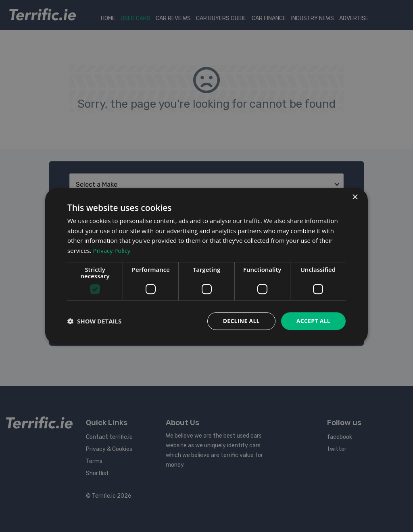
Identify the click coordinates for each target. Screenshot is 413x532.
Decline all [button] (240, 321)
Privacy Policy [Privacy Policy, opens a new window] (112, 250)
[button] (94, 321)
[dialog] (206, 266)
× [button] (355, 197)
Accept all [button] (313, 321)
